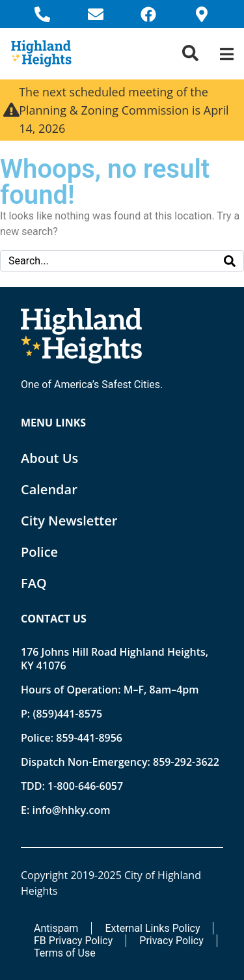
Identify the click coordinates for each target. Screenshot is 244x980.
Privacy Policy (171, 941)
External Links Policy (152, 928)
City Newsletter (69, 521)
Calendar (49, 489)
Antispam (56, 928)
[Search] (230, 261)
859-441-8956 (89, 738)
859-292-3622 (186, 762)
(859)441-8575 (67, 714)
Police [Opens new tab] (39, 552)
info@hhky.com (71, 810)
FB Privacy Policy (73, 941)
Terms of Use (65, 953)
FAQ (34, 583)
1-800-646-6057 (85, 786)
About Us (49, 458)
